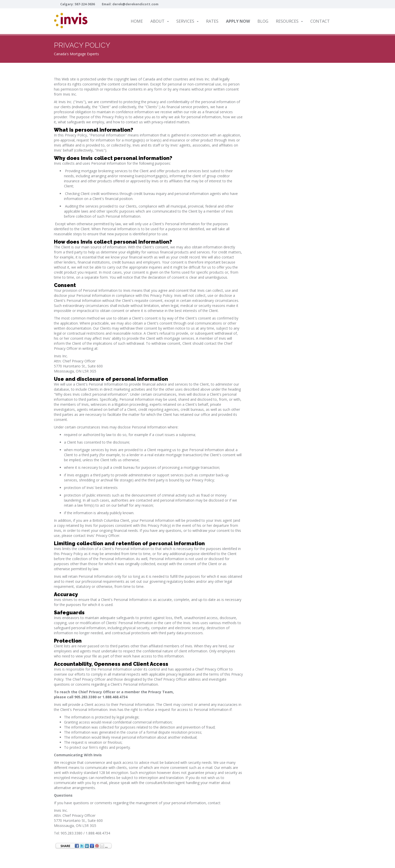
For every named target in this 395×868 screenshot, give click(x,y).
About (160, 21)
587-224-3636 (85, 4)
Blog (263, 21)
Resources (289, 21)
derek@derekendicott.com (135, 4)
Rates (212, 21)
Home (137, 21)
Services (187, 21)
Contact (320, 21)
